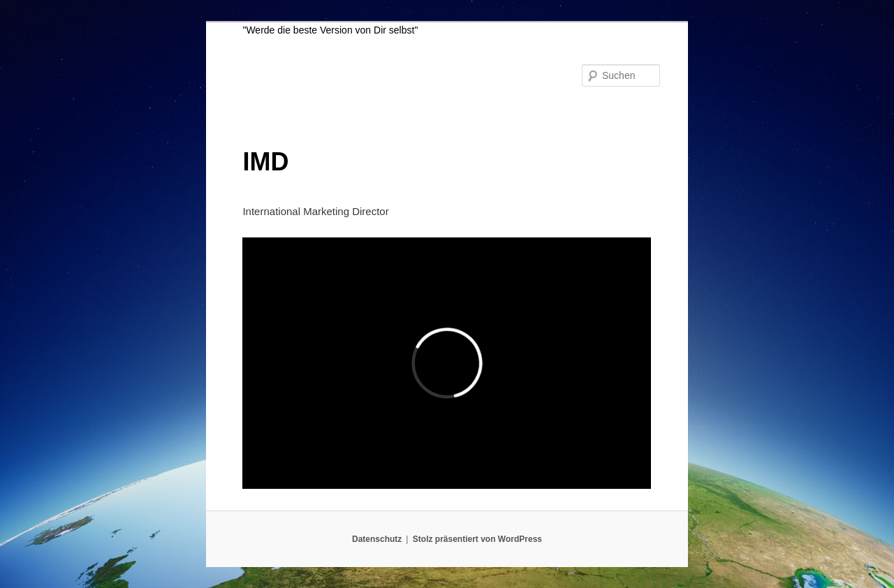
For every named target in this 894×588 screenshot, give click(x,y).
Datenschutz (377, 539)
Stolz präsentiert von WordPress (477, 539)
